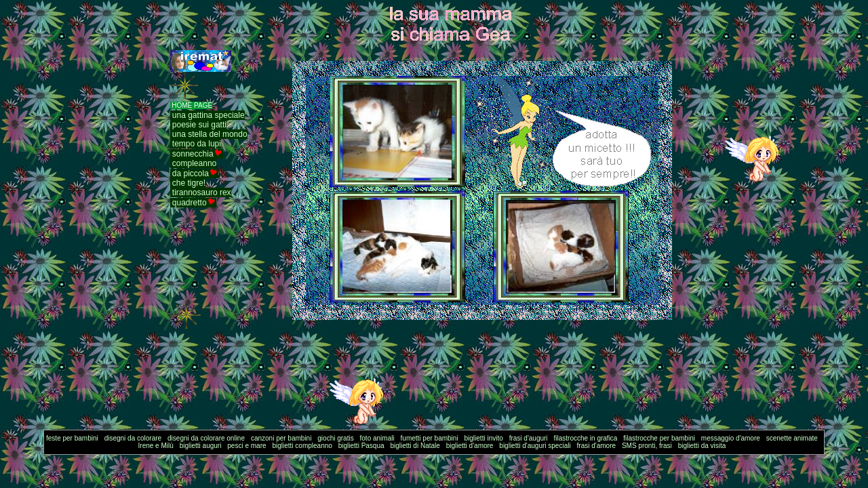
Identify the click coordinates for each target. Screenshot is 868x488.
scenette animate (792, 438)
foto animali (377, 438)
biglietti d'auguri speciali (535, 446)
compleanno (194, 163)
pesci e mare (246, 446)
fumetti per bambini (430, 438)
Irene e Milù (156, 446)
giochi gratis (335, 438)
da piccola (191, 174)
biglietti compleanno (302, 446)
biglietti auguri (201, 446)
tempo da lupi (197, 144)
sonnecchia (193, 154)
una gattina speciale (209, 115)
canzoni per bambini (281, 438)
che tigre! (189, 183)
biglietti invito (484, 438)
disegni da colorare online (206, 438)
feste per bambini (72, 438)
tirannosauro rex (202, 192)
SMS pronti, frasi (647, 446)
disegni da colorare (133, 438)
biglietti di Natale (415, 446)
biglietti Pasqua (361, 446)
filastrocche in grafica (586, 438)
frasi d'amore (597, 446)
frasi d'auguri (529, 438)
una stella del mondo (210, 134)
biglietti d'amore (470, 446)
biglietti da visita (702, 446)
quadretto (190, 203)
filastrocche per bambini (659, 438)
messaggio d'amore (731, 438)
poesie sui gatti (199, 125)
